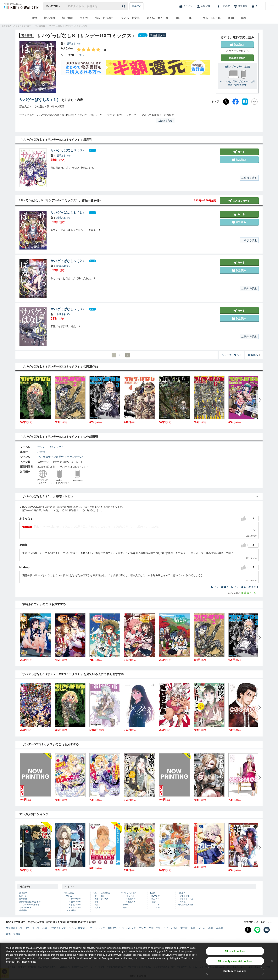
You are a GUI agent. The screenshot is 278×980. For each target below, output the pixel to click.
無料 (243, 18)
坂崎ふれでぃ (74, 44)
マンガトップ (32, 928)
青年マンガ (52, 457)
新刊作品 (23, 893)
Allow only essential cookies (235, 964)
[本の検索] (54, 6)
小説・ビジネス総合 (101, 893)
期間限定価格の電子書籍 (30, 902)
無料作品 (23, 899)
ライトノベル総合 (129, 893)
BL (178, 18)
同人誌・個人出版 (157, 18)
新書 (97, 902)
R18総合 (181, 893)
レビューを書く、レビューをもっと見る (235, 587)
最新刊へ (254, 355)
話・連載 (67, 18)
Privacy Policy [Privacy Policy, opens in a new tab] (28, 964)
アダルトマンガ (186, 896)
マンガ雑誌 (71, 910)
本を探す (136, 6)
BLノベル (155, 899)
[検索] (124, 6)
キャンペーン (25, 907)
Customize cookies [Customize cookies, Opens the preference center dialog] (235, 974)
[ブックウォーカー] (21, 6)
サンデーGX (77, 457)
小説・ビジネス (104, 18)
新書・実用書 (13, 934)
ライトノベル (129, 896)
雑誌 (97, 905)
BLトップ (100, 928)
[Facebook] (236, 102)
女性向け (132, 902)
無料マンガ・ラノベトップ (122, 928)
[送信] (124, 6)
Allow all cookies (235, 954)
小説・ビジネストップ (54, 928)
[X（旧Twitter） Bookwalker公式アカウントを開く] (248, 930)
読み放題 (50, 18)
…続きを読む (165, 121)
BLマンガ (155, 896)
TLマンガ (155, 905)
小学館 (41, 452)
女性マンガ (76, 907)
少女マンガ (76, 905)
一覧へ (81, 55)
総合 (35, 18)
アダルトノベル (186, 899)
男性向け (64, 457)
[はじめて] (223, 6)
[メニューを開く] (272, 6)
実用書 (184, 928)
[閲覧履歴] (241, 6)
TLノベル (155, 907)
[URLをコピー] (254, 102)
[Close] (272, 963)
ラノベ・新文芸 (130, 18)
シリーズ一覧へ (232, 355)
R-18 (231, 18)
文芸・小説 (99, 896)
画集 (125, 907)
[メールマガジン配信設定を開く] (267, 930)
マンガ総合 (69, 893)
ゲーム (126, 905)
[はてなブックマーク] (245, 102)
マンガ (84, 18)
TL (190, 18)
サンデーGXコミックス (51, 447)
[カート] (257, 6)
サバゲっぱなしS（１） (40, 100)
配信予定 (23, 896)
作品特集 (23, 910)
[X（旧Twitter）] (226, 102)
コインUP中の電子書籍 (29, 905)
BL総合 (153, 893)
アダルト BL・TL (210, 18)
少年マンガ (76, 899)
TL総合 (153, 902)
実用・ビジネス (101, 899)
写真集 (97, 907)
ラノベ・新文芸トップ (80, 928)
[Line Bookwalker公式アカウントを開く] (257, 930)
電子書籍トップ (14, 928)
